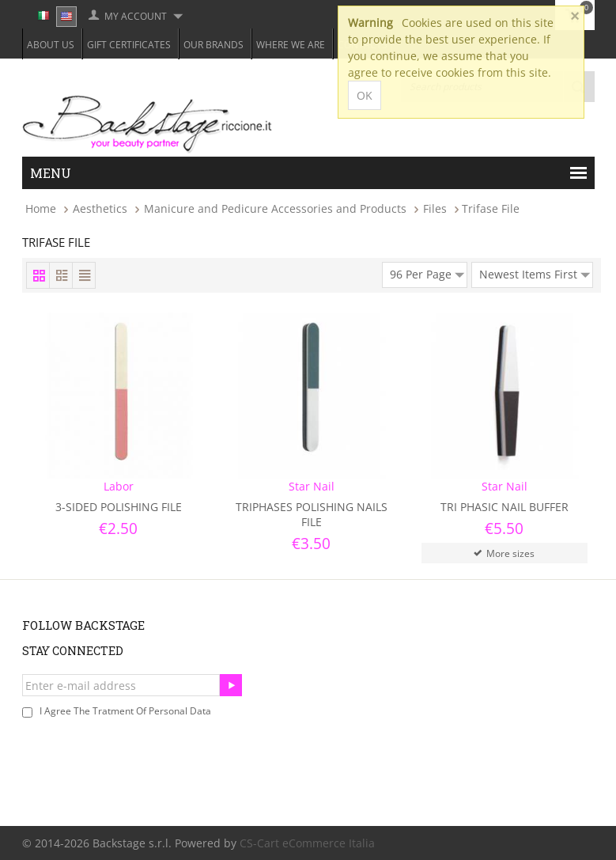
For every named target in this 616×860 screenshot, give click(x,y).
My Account (136, 16)
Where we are (291, 45)
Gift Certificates (129, 45)
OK (365, 95)
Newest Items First (535, 272)
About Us (51, 45)
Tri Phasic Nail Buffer (505, 507)
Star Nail (312, 486)
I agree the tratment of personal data (125, 711)
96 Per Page (427, 272)
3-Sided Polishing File (119, 507)
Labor (119, 486)
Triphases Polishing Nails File (312, 514)
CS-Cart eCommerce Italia (307, 843)
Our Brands (214, 45)
